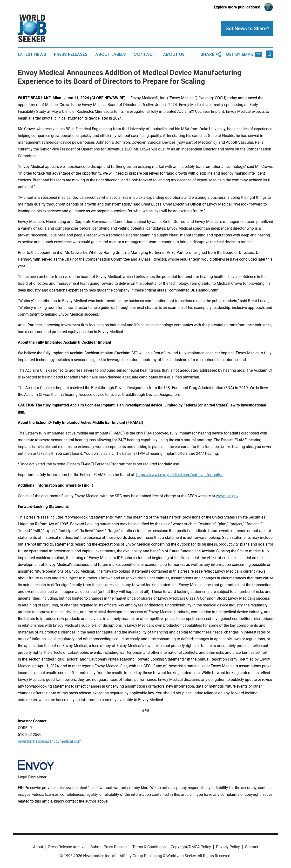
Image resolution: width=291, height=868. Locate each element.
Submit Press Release (109, 847)
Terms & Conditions (149, 847)
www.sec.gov (227, 496)
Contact (144, 54)
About (38, 847)
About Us (174, 54)
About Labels (111, 54)
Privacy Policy (228, 847)
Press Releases (71, 54)
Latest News (32, 54)
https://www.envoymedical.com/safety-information (180, 475)
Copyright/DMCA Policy (191, 847)
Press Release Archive (67, 847)
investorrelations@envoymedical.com (50, 741)
